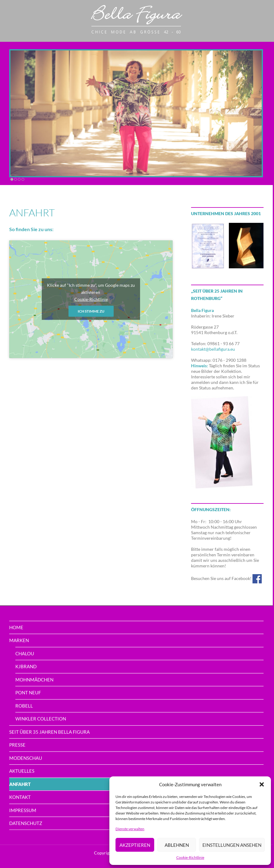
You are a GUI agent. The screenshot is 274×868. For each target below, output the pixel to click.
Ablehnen (177, 845)
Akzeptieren (135, 845)
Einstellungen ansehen (232, 845)
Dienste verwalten (130, 829)
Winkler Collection (41, 719)
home (16, 627)
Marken (19, 640)
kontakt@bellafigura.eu (213, 349)
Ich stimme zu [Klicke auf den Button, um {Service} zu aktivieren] (91, 311)
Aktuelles (22, 771)
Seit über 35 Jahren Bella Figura (49, 732)
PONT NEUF (28, 692)
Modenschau (26, 758)
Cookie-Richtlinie (190, 857)
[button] (262, 784)
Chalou (25, 653)
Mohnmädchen (34, 680)
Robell (24, 706)
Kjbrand (26, 666)
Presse (17, 745)
